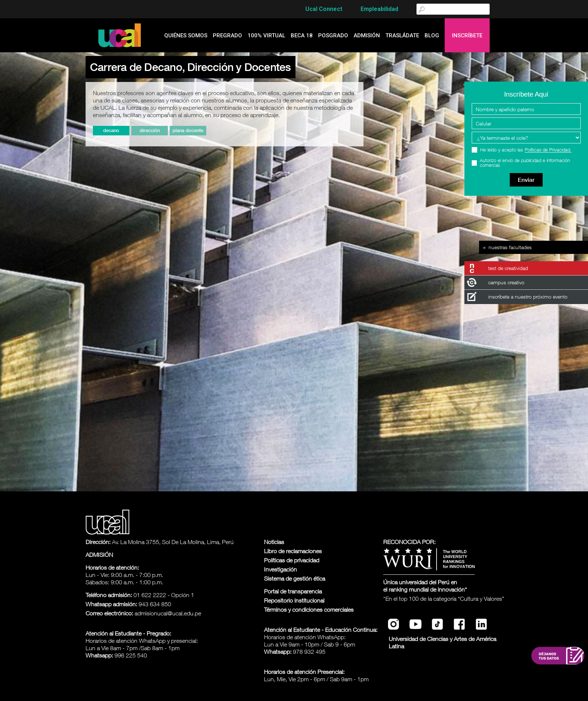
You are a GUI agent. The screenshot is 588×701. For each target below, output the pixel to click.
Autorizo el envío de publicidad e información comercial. (525, 163)
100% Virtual (266, 35)
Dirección (150, 130)
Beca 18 (302, 35)
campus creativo (506, 282)
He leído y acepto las (526, 150)
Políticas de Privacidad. (548, 150)
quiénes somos (186, 35)
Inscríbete (467, 35)
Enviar (526, 180)
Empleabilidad (379, 9)
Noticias (274, 542)
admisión (367, 35)
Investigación (280, 569)
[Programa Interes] (526, 138)
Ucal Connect (324, 9)
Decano (111, 130)
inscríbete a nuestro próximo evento (528, 297)
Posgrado (333, 35)
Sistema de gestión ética (295, 578)
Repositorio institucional (294, 600)
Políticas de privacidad (292, 560)
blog (432, 35)
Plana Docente (188, 130)
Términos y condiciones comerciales (309, 610)
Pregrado (227, 35)
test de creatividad (508, 268)
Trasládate (402, 35)
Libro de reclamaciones (293, 551)
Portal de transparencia (293, 591)
